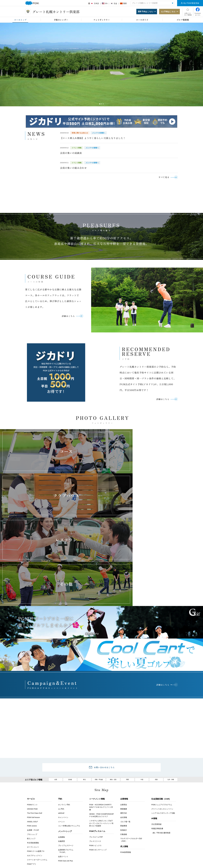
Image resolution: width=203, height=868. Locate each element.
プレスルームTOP (96, 771)
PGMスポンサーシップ (98, 784)
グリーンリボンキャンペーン (162, 743)
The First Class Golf (35, 747)
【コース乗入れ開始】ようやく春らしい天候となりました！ (93, 139)
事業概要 (124, 743)
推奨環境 (114, 812)
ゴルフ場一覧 (125, 756)
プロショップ (32, 768)
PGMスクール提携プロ (36, 785)
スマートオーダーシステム (37, 794)
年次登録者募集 (33, 777)
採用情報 (77, 812)
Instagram (108, 844)
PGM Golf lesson (33, 752)
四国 (156, 713)
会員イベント (63, 791)
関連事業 (124, 760)
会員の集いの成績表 (71, 154)
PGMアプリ (32, 798)
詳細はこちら (67, 318)
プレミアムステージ (66, 780)
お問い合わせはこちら (104, 700)
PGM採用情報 (126, 787)
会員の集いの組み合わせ (73, 168)
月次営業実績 (156, 759)
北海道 (70, 713)
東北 (84, 713)
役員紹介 (124, 764)
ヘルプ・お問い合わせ (95, 812)
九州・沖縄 (171, 713)
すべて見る (163, 178)
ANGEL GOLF (32, 756)
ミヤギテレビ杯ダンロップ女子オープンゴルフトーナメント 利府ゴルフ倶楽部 (101, 757)
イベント (61, 756)
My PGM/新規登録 (191, 3)
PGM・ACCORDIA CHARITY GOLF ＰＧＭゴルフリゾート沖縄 (101, 741)
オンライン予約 (64, 739)
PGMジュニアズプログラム (162, 739)
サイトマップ (162, 812)
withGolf (61, 747)
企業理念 (124, 739)
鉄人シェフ (31, 773)
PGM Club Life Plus (66, 795)
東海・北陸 (113, 713)
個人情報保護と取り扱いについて (137, 812)
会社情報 (124, 752)
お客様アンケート (46, 812)
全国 (56, 713)
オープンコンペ (33, 781)
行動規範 (124, 768)
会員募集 (61, 771)
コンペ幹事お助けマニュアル (69, 760)
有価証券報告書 (157, 763)
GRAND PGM (32, 743)
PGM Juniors (32, 760)
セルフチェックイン (35, 790)
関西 (128, 713)
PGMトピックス (95, 780)
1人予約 (61, 743)
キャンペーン (63, 752)
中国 (142, 713)
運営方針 (124, 747)
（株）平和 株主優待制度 (161, 767)
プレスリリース (95, 775)
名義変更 (61, 775)
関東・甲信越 (99, 713)
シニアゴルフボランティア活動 (163, 747)
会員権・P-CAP (33, 764)
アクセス (63, 812)
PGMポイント (32, 739)
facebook (101, 844)
